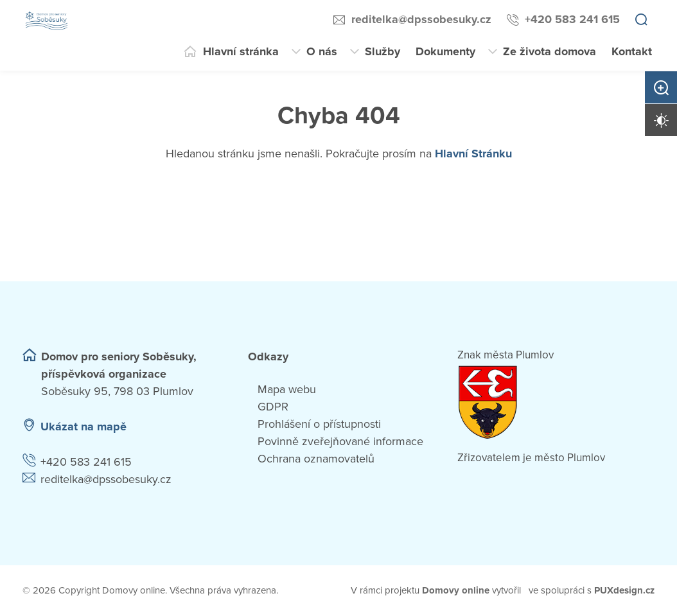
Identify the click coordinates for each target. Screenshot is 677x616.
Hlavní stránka (241, 51)
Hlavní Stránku (473, 154)
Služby (382, 51)
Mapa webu (287, 389)
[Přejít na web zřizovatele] (556, 402)
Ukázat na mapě (84, 427)
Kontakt (632, 51)
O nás (322, 51)
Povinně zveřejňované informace (340, 441)
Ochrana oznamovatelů (316, 459)
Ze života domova (550, 51)
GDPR (273, 407)
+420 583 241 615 (572, 19)
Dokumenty (445, 51)
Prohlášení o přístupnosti (319, 424)
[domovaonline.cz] (456, 591)
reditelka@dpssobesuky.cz (421, 19)
